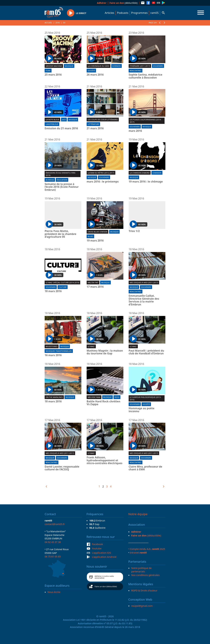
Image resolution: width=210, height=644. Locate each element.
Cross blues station (97, 232)
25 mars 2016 (53, 75)
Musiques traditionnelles (59, 351)
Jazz (64, 120)
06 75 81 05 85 (53, 556)
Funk (48, 71)
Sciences (116, 66)
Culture (63, 287)
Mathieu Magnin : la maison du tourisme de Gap (105, 352)
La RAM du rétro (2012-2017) (101, 173)
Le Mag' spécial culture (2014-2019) (62, 282)
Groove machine (54, 66)
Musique (69, 66)
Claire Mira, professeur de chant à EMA (145, 468)
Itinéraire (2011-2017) (140, 66)
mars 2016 (135, 131)
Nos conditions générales (145, 575)
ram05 (155, 13)
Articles (110, 13)
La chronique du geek (98, 66)
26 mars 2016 (95, 75)
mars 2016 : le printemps (103, 182)
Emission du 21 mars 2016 (61, 128)
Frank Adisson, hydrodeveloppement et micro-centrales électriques (105, 460)
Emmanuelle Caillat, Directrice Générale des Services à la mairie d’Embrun (144, 300)
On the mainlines (54, 397)
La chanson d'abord (140, 173)
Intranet (138, 552)
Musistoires (52, 346)
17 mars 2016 (95, 287)
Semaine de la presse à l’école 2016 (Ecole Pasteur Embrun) (62, 187)
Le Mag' (91, 346)
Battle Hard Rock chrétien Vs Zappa (103, 403)
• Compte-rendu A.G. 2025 (147, 549)
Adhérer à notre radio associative (104, 577)
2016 (58, 23)
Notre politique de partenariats (141, 570)
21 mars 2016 (95, 128)
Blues (90, 236)
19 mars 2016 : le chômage (146, 182)
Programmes (139, 13)
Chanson (157, 173)
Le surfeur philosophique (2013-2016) (145, 398)
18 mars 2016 (53, 291)
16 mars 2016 (53, 355)
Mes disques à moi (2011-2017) (144, 282)
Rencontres (135, 71)
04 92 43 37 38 (53, 542)
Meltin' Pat (93, 282)
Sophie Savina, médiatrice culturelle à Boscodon (145, 76)
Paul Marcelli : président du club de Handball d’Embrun (146, 352)
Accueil (48, 23)
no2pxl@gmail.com (142, 606)
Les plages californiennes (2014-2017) (145, 121)
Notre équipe (138, 514)
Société (91, 71)
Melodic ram (94, 397)
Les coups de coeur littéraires (103, 120)
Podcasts (123, 13)
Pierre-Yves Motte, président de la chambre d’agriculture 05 (60, 234)
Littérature (93, 124)
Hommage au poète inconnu (142, 410)
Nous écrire (54, 592)
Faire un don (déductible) (106, 586)
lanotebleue (52, 124)
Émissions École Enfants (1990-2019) (61, 174)
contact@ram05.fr (55, 524)
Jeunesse (50, 180)
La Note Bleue (52, 120)
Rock (117, 397)
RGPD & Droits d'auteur (144, 590)
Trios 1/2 (134, 231)
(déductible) (124, 3)
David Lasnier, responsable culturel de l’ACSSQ (62, 468)
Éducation (62, 180)
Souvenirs (158, 66)
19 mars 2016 (95, 241)
